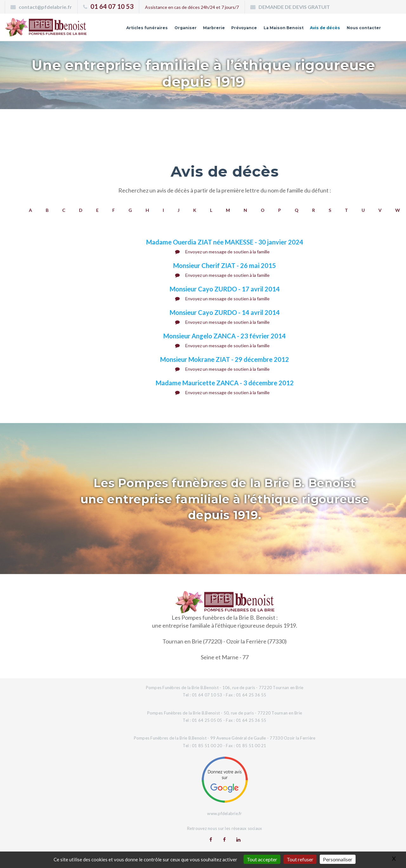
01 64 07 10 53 (112, 6)
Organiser (167, 29)
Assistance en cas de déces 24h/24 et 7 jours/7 (192, 7)
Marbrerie (197, 29)
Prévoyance (230, 29)
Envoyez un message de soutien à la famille (222, 252)
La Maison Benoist (273, 29)
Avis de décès (319, 29)
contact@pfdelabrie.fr (45, 7)
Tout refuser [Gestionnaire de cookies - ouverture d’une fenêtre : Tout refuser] (300, 859)
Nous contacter (361, 29)
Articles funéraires (126, 29)
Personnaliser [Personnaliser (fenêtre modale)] (338, 859)
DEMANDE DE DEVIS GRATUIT (294, 7)
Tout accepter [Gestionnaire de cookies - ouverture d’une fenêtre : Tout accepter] (262, 859)
